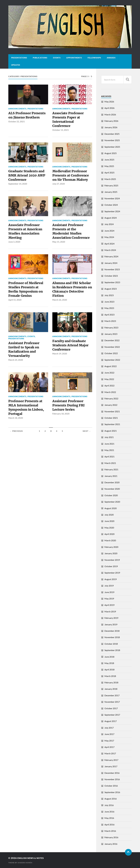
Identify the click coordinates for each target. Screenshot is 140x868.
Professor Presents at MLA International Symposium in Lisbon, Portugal (28, 421)
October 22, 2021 (17, 127)
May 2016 (109, 818)
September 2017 (112, 715)
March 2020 (110, 540)
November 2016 (112, 779)
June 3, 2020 (14, 247)
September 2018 (112, 650)
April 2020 (109, 534)
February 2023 (111, 327)
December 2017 (112, 695)
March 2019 (110, 611)
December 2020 (112, 482)
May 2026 (109, 102)
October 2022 (111, 353)
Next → (87, 446)
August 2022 (111, 366)
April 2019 (109, 605)
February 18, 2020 (61, 428)
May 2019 (109, 599)
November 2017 (112, 702)
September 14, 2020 (18, 187)
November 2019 (112, 560)
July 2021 (109, 437)
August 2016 (111, 799)
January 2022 (111, 405)
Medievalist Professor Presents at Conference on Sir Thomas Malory (72, 178)
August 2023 (111, 289)
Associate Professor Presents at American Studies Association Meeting (27, 235)
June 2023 (109, 302)
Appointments (74, 58)
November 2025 (112, 140)
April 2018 (109, 669)
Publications (40, 58)
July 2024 (109, 224)
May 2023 (109, 308)
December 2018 (112, 631)
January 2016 (111, 844)
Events (57, 58)
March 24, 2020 (16, 373)
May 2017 (109, 741)
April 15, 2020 (15, 311)
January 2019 (111, 624)
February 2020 (111, 547)
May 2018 (109, 663)
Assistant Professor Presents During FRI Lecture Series (70, 419)
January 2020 (111, 553)
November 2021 (112, 411)
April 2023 (109, 315)
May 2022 (109, 379)
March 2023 (110, 321)
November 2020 (112, 489)
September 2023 (112, 282)
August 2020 (111, 508)
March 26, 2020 (60, 311)
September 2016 (112, 792)
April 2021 (109, 456)
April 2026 (109, 108)
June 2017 (109, 734)
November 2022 (112, 347)
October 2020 (111, 495)
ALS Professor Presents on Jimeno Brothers (25, 118)
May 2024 (109, 237)
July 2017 (109, 728)
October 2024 (111, 205)
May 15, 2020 (59, 251)
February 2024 (111, 256)
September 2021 (112, 424)
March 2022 (110, 392)
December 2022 (112, 340)
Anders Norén (25, 863)
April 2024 (109, 244)
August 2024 (111, 218)
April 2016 (109, 824)
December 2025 (112, 134)
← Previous (16, 446)
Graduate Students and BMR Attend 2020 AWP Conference (28, 178)
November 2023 (112, 269)
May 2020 (109, 528)
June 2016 (109, 812)
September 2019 (112, 573)
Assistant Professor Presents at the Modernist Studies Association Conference (69, 238)
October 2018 (111, 644)
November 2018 (112, 637)
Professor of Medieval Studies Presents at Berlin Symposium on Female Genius (27, 300)
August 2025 (111, 153)
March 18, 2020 (16, 433)
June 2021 (109, 444)
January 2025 (111, 192)
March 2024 (110, 250)
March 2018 (110, 676)
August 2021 (111, 431)
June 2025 (109, 160)
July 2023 (109, 295)
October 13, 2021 (61, 132)
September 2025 (112, 147)
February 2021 (111, 469)
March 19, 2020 (60, 366)
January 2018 (111, 689)
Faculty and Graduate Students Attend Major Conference (72, 357)
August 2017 (111, 721)
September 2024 (112, 211)
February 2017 (111, 760)
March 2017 (110, 753)
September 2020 (112, 502)
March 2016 (110, 831)
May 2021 (109, 450)
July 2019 (109, 586)
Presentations (19, 58)
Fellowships (94, 58)
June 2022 (109, 373)
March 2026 (110, 114)
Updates (16, 65)
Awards (111, 58)
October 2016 (111, 786)
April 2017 (109, 747)
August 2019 (111, 579)
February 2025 (111, 185)
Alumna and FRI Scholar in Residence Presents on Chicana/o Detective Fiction (72, 300)
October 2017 (111, 708)
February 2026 (111, 121)
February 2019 (111, 618)
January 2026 (111, 127)
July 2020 (109, 515)
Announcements (17, 109)
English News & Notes (32, 858)
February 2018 (111, 682)
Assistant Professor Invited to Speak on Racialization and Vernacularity (25, 362)
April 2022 (109, 386)
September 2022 (112, 360)
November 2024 (112, 198)
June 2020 (109, 521)
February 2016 (111, 837)
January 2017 (111, 766)
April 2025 (109, 172)
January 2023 (111, 334)
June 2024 (109, 231)
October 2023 (111, 276)
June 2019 (109, 592)
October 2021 (111, 418)
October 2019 (111, 566)
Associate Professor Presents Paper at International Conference (69, 120)
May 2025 (109, 166)
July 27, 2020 (59, 187)
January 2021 (111, 476)
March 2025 (110, 179)
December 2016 (112, 773)
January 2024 (111, 263)
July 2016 (109, 805)
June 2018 (109, 657)
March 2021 (110, 463)
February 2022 (111, 398)
